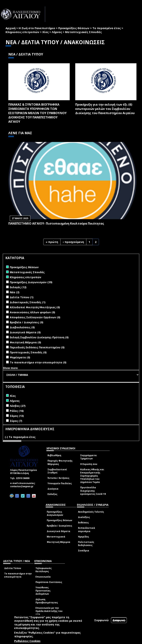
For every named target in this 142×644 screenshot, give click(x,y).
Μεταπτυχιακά (56, 537)
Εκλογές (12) (18, 287)
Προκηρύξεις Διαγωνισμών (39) (31, 282)
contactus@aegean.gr (23, 486)
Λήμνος (57, 32)
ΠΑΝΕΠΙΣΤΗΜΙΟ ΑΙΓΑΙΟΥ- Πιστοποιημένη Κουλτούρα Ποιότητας (56, 223)
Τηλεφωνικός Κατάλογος (44, 570)
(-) (7, 437)
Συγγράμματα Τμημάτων (88, 457)
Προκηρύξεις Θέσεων (74, 28)
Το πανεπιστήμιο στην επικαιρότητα (18, 575)
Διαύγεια (53, 489)
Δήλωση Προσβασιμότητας (47, 601)
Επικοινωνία (43, 577)
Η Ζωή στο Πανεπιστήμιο (37, 28)
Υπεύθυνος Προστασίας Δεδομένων (43, 591)
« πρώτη (52, 242)
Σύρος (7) (16, 421)
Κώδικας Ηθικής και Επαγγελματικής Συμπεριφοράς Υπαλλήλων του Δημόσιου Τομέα (92, 476)
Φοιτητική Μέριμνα (59, 542)
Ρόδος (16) (17, 411)
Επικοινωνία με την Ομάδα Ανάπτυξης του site (49, 611)
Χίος (45, 32)
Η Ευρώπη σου (89, 464)
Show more (10, 368)
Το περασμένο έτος (107, 28)
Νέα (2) (15, 292)
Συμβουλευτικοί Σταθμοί (57, 471)
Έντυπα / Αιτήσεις (58, 478)
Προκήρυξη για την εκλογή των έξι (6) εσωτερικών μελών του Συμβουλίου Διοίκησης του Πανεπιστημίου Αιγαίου (105, 109)
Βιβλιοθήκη (54, 455)
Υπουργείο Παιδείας (60, 483)
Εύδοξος (52, 494)
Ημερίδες (83, 537)
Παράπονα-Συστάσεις (49, 582)
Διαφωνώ (119, 620)
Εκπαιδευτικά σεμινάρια (87, 529)
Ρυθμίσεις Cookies (27, 641)
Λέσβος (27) (18, 406)
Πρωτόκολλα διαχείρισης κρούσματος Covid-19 (93, 491)
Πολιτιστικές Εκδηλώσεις (86, 544)
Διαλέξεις (84, 517)
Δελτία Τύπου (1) (22, 297)
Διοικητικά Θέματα (59, 531)
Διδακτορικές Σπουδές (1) (28, 302)
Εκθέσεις (83, 523)
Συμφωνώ (102, 620)
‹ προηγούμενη (73, 242)
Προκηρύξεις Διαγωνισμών (55, 513)
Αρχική (11, 28)
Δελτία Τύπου (13, 568)
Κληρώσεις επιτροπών (22, 32)
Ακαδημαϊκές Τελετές (91, 512)
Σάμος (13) (17, 416)
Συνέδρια (84, 551)
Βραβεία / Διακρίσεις (59, 526)
